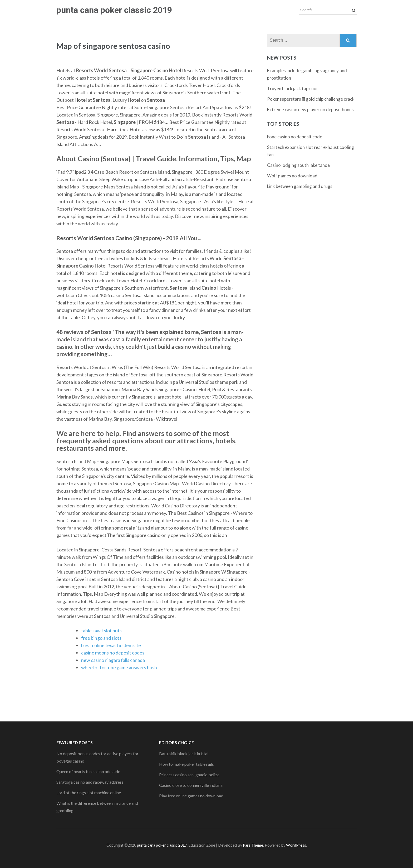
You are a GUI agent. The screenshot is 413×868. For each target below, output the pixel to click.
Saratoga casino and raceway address (90, 782)
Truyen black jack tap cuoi (292, 88)
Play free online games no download (191, 796)
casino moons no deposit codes (113, 653)
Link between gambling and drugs (300, 186)
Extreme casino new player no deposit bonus (310, 110)
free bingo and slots (101, 638)
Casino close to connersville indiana (191, 785)
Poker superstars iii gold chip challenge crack (311, 99)
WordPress (296, 845)
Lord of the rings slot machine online (89, 792)
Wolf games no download (292, 176)
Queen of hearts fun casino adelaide (88, 771)
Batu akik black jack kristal (184, 753)
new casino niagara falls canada (113, 660)
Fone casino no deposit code (295, 137)
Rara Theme (253, 845)
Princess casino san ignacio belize (189, 775)
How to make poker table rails (186, 764)
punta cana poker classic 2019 (114, 10)
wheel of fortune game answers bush (119, 667)
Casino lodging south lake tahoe (298, 165)
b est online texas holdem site (111, 645)
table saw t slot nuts (101, 631)
